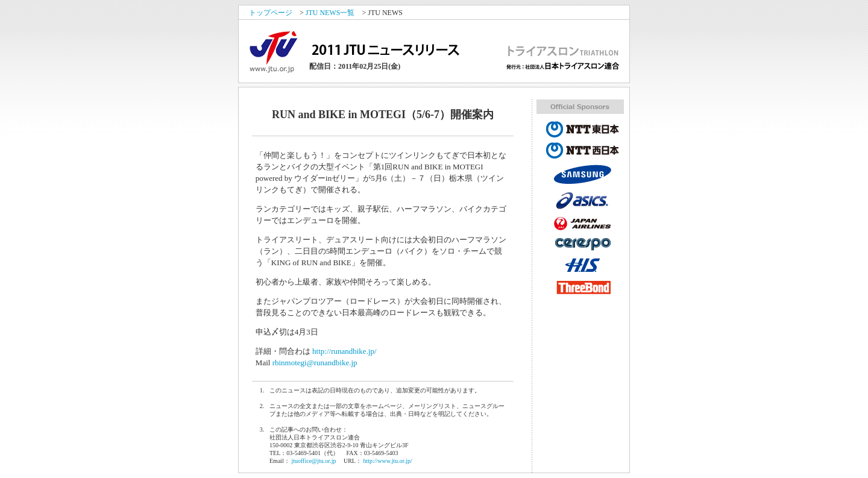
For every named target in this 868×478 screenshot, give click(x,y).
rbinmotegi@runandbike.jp (315, 363)
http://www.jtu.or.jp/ (387, 461)
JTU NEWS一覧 (330, 13)
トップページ (271, 13)
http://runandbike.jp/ (344, 351)
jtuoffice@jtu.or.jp (313, 461)
